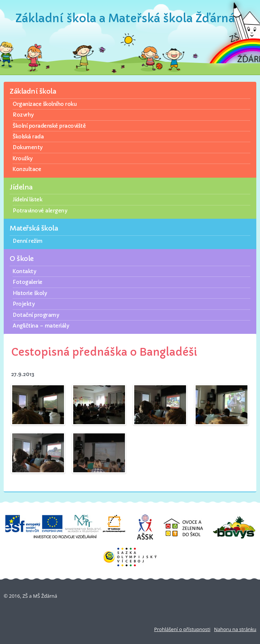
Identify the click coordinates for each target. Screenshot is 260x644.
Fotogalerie (28, 282)
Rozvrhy (23, 115)
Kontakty (24, 271)
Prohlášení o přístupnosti (182, 629)
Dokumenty (28, 147)
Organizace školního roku (45, 104)
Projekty (23, 304)
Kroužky (23, 158)
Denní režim (28, 241)
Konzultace (27, 169)
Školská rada (28, 137)
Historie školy (30, 293)
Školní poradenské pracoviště (49, 126)
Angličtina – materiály (41, 326)
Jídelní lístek (27, 199)
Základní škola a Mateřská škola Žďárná (125, 18)
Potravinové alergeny (40, 211)
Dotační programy (36, 315)
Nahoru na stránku (235, 629)
